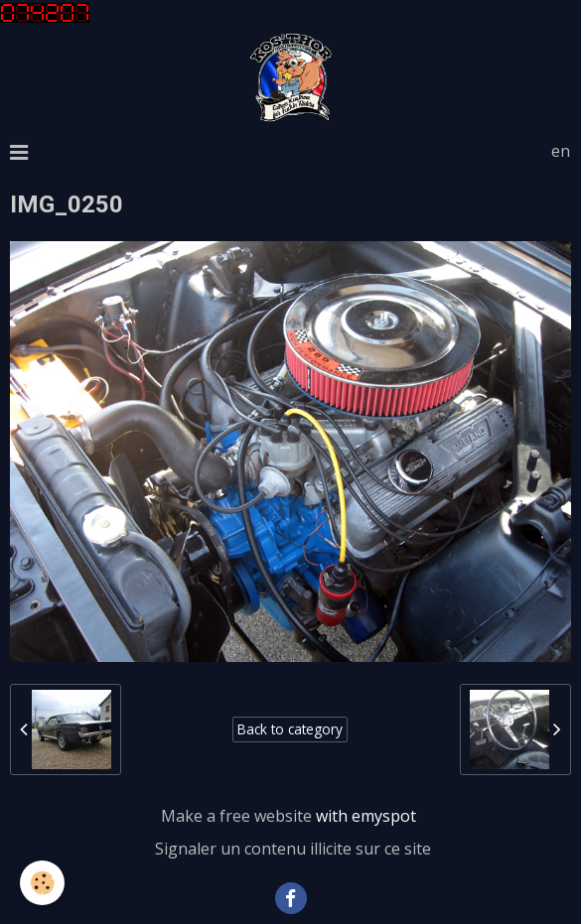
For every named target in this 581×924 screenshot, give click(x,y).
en (561, 151)
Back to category (290, 729)
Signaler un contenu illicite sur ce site (293, 849)
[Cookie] (42, 883)
